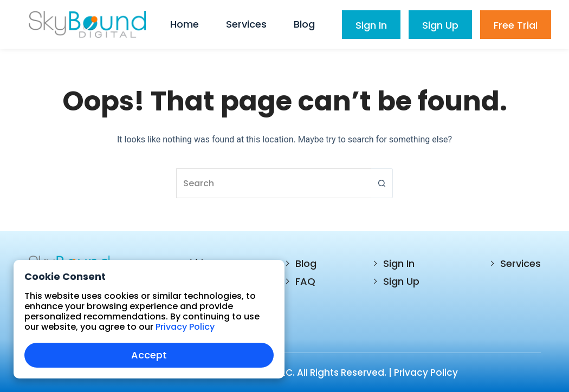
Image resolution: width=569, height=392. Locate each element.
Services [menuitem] (246, 24)
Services (520, 263)
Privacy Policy (426, 373)
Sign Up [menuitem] (440, 25)
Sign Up (401, 281)
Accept (149, 355)
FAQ (305, 281)
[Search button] (382, 183)
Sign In (399, 263)
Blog (306, 263)
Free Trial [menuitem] (516, 25)
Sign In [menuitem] (371, 25)
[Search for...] (274, 183)
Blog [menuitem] (304, 24)
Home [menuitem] (185, 24)
